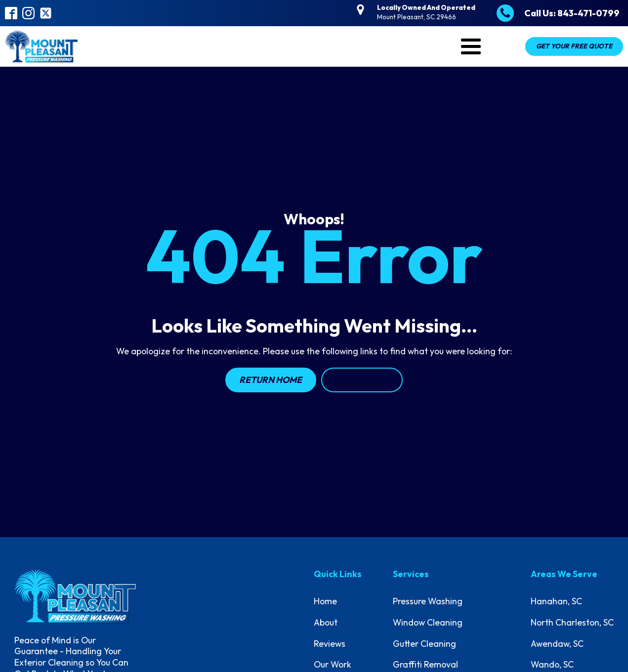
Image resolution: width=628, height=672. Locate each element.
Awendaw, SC (557, 644)
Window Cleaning (428, 622)
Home (325, 601)
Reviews (330, 644)
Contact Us (362, 380)
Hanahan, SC (556, 601)
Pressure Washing (428, 601)
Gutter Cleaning (424, 644)
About (326, 622)
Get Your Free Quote (574, 46)
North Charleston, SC (572, 622)
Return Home (271, 380)
